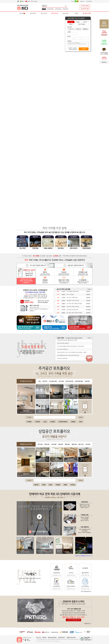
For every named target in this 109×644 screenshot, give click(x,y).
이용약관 (44, 638)
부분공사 (71, 24)
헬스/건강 (81, 444)
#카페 (44, 485)
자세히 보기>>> (88, 624)
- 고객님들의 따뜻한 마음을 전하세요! (73, 338)
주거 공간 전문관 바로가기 (38, 265)
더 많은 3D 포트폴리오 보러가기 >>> (84, 556)
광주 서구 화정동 (70, 295)
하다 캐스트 (33, 13)
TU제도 (76, 13)
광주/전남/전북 (69, 381)
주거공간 (71, 22)
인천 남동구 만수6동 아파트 (72, 311)
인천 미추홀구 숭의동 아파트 (73, 292)
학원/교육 (47, 444)
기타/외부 (88, 444)
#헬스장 (36, 485)
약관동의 (70, 48)
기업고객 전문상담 (81, 24)
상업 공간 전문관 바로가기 (76, 265)
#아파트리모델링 (50, 9)
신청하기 (84, 49)
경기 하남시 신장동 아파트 (72, 298)
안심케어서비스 (62, 638)
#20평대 (29, 422)
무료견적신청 (54, 13)
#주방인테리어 (66, 9)
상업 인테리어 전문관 (85, 9)
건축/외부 (85, 22)
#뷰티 (51, 485)
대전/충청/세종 (79, 381)
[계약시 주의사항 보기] (73, 50)
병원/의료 (67, 444)
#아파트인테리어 (63, 422)
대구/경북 (61, 381)
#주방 (81, 422)
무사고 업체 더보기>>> (86, 591)
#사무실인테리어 (58, 9)
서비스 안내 (44, 13)
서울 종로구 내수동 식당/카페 (73, 301)
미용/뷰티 (61, 444)
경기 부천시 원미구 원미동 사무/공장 (74, 304)
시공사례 (22, 13)
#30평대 (37, 422)
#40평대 (53, 422)
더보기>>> (90, 289)
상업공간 (78, 22)
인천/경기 (45, 381)
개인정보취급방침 (52, 638)
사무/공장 (40, 444)
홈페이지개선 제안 (71, 638)
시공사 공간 (65, 13)
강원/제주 (87, 381)
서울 (39, 381)
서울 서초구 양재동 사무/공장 (73, 308)
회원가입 (82, 1)
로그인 (73, 1)
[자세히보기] (75, 48)
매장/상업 (74, 444)
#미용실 (58, 485)
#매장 (65, 485)
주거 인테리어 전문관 (85, 6)
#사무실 (73, 485)
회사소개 (38, 638)
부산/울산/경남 (53, 381)
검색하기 (79, 417)
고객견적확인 (89, 1)
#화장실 (73, 422)
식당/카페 (54, 444)
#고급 (45, 422)
